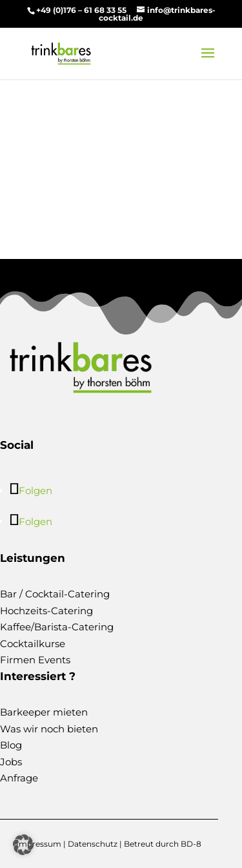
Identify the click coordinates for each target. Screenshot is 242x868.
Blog (11, 745)
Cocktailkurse (33, 644)
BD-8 (191, 844)
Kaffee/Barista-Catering (57, 627)
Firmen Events (35, 660)
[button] (23, 845)
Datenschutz (93, 844)
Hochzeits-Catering (46, 611)
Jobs (11, 762)
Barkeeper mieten (44, 712)
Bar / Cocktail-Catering (55, 594)
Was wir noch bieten (49, 729)
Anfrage (19, 778)
